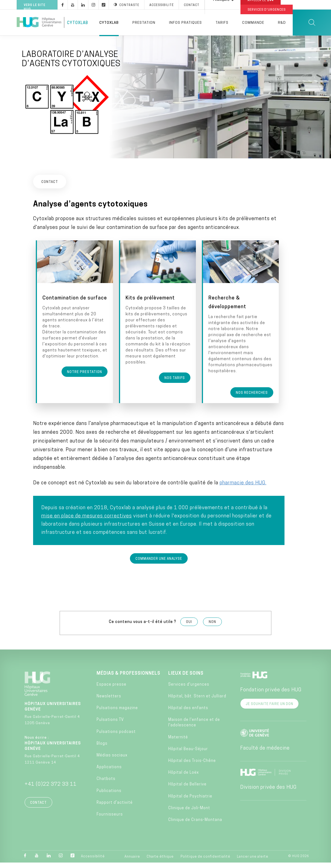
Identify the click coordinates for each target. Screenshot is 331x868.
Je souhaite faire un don (269, 709)
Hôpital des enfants (188, 713)
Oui (189, 627)
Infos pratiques (185, 23)
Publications (109, 796)
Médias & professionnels (128, 678)
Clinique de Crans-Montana (195, 825)
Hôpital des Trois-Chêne (192, 766)
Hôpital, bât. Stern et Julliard (197, 702)
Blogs (102, 749)
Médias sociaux (112, 761)
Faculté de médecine (265, 753)
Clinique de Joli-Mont (189, 813)
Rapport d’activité (115, 808)
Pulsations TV (110, 725)
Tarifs (222, 23)
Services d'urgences (189, 690)
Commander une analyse (159, 564)
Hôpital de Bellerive (187, 790)
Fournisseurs (110, 820)
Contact (38, 808)
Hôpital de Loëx (184, 778)
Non (212, 627)
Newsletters (109, 702)
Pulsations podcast (116, 737)
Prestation (144, 23)
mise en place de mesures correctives (87, 521)
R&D (282, 23)
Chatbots (106, 784)
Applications (109, 772)
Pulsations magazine (117, 713)
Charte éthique (160, 862)
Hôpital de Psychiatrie (190, 801)
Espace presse (111, 690)
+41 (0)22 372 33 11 (51, 789)
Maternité (178, 742)
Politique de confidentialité (205, 862)
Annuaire (132, 862)
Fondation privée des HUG (271, 695)
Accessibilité (93, 862)
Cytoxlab (109, 23)
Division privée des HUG (268, 792)
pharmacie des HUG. (243, 488)
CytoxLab (78, 23)
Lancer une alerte (253, 862)
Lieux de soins (186, 678)
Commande (253, 23)
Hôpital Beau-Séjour (188, 754)
